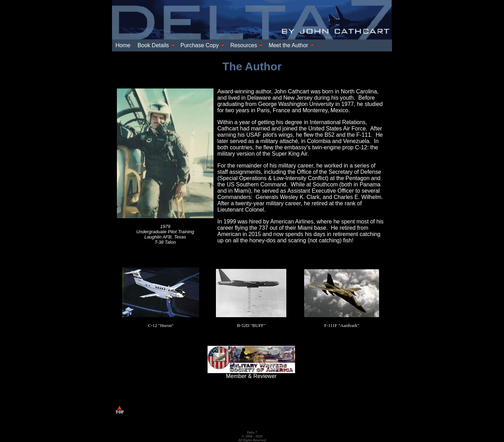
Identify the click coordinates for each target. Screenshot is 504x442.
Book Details (156, 45)
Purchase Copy (202, 45)
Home (123, 45)
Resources (246, 45)
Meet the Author (291, 45)
